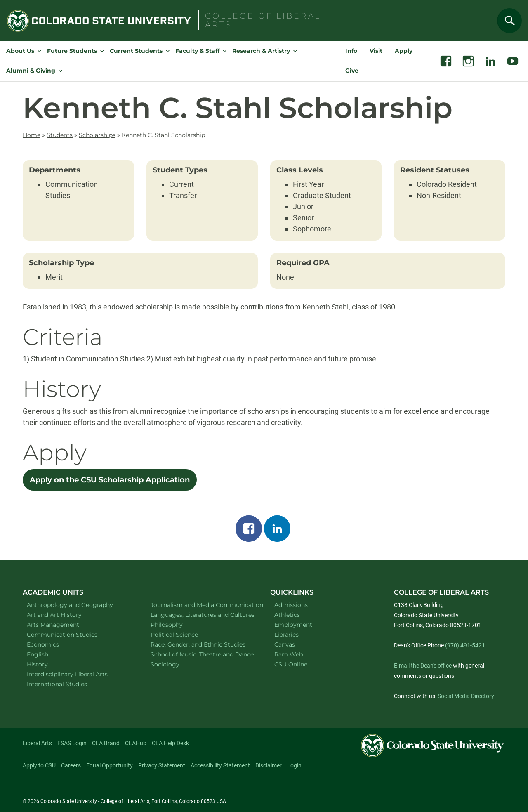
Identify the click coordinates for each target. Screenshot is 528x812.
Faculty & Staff (197, 51)
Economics (54, 644)
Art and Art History (65, 615)
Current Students (136, 51)
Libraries (286, 635)
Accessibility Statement (220, 765)
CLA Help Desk (170, 743)
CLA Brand (106, 743)
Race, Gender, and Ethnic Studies (202, 644)
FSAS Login (72, 743)
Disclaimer (269, 765)
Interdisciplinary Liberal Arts (78, 674)
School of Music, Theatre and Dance (202, 654)
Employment (293, 625)
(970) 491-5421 (465, 645)
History (48, 664)
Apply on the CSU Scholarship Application (110, 480)
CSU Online (291, 664)
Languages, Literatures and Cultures (202, 615)
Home (32, 135)
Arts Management (64, 624)
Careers (71, 765)
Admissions (291, 605)
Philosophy (177, 624)
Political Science (185, 634)
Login (294, 765)
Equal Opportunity (110, 765)
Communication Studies (73, 634)
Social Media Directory (466, 696)
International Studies (68, 684)
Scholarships (97, 135)
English (48, 654)
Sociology (176, 664)
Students (60, 135)
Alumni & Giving (31, 71)
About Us (20, 51)
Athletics (287, 615)
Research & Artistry (261, 51)
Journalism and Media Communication (202, 605)
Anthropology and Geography (78, 605)
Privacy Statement (162, 765)
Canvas (285, 644)
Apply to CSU (39, 765)
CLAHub (136, 743)
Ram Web (289, 654)
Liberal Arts (37, 743)
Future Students (72, 51)
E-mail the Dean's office (423, 666)
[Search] (509, 21)
